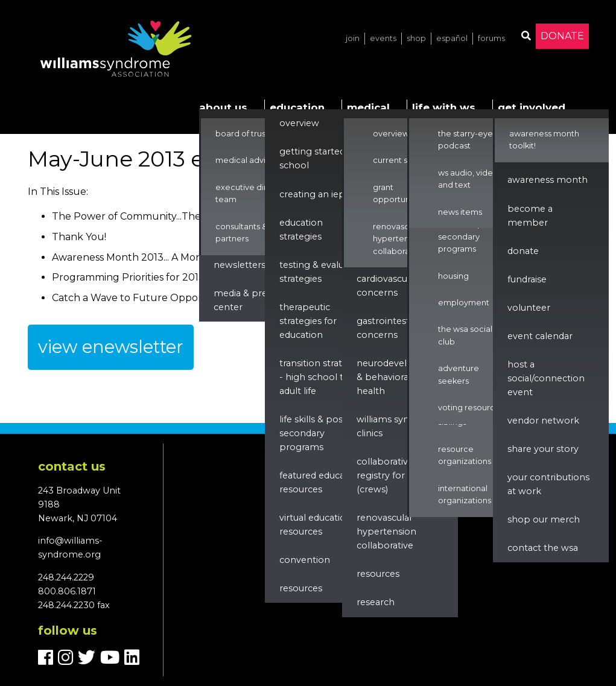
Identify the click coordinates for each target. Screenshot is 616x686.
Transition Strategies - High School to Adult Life (322, 377)
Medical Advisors (248, 160)
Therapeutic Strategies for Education (308, 321)
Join (353, 38)
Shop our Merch (544, 519)
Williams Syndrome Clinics (398, 426)
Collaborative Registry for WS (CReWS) (388, 475)
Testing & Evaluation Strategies (323, 272)
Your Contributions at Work (548, 484)
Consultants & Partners (241, 233)
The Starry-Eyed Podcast (468, 140)
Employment (464, 303)
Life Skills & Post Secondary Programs (313, 433)
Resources (301, 588)
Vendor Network (543, 421)
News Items (460, 212)
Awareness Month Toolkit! (544, 140)
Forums (491, 38)
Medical (368, 107)
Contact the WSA (543, 548)
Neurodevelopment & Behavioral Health (400, 377)
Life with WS (444, 107)
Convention (305, 560)
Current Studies (402, 160)
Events (383, 38)
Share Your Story (543, 449)
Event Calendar (540, 336)
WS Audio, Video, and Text (469, 179)
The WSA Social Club (465, 335)
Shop (416, 38)
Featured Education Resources (321, 482)
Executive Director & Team (256, 193)
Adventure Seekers (459, 374)
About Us (223, 107)
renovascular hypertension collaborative (386, 532)
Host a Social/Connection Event (546, 378)
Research (376, 602)
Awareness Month (548, 180)
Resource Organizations (465, 455)
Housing (453, 276)
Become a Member (530, 216)
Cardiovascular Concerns (387, 286)
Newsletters (240, 265)
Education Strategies (301, 230)
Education (297, 107)
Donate (562, 36)
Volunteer (529, 308)
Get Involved (532, 107)
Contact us (72, 466)
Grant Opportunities (399, 193)
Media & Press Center (245, 300)
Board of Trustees (249, 134)
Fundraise (527, 279)
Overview (299, 123)
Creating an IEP (312, 194)
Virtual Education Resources (316, 525)
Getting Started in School (317, 158)
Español (452, 38)
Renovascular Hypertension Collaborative (399, 239)
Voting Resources (471, 408)
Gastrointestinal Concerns (391, 328)
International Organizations (465, 494)
